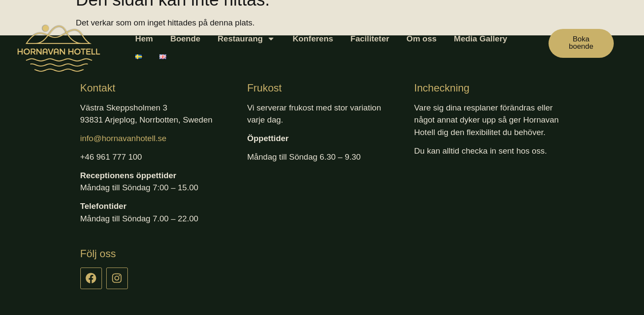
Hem (144, 39)
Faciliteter (370, 39)
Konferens (313, 39)
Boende (185, 39)
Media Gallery (481, 39)
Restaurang (247, 39)
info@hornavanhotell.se (124, 138)
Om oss (422, 39)
